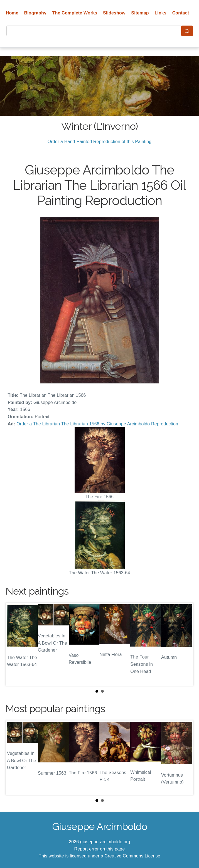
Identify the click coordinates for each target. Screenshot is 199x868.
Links (160, 13)
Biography (35, 13)
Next (185, 644)
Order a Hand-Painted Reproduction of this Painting (100, 142)
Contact (181, 13)
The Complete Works (75, 13)
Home (12, 13)
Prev (14, 644)
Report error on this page (100, 849)
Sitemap (140, 13)
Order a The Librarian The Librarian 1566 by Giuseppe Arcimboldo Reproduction (97, 424)
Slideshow (114, 13)
